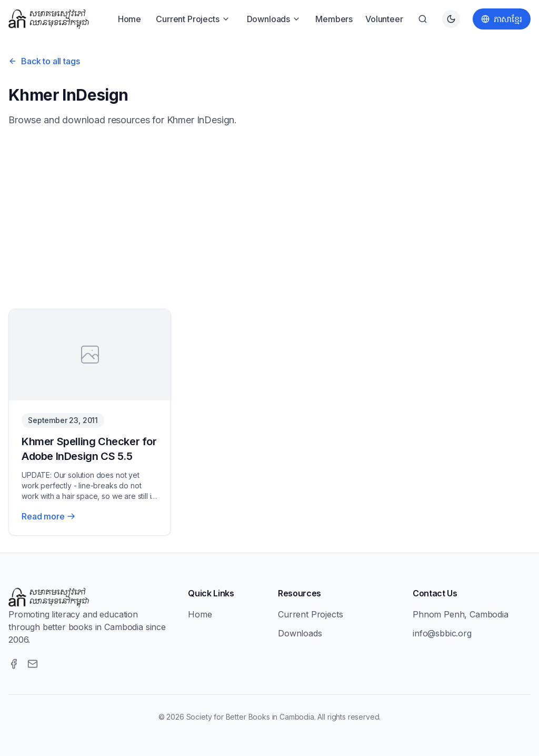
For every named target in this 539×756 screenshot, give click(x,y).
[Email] (33, 664)
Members (334, 19)
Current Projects (193, 19)
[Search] (423, 19)
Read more (48, 516)
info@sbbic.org (442, 633)
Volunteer (384, 19)
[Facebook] (14, 664)
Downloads (274, 19)
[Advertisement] (269, 218)
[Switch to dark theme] (451, 19)
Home (129, 19)
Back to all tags (44, 61)
